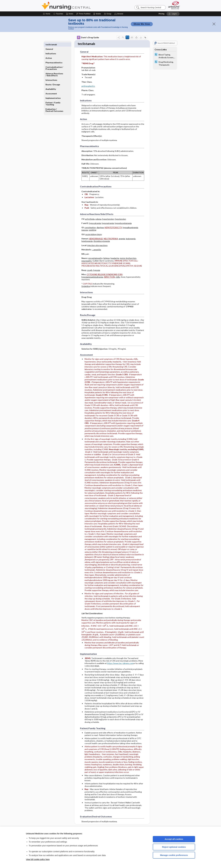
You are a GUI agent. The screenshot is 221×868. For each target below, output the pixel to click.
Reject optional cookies (174, 847)
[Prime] (83, 14)
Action (49, 53)
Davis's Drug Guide (88, 37)
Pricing (161, 14)
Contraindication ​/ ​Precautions (54, 64)
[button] (119, 14)
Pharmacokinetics (54, 58)
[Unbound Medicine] (174, 5)
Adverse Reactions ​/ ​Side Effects (55, 70)
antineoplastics (88, 86)
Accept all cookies (174, 839)
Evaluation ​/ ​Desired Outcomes (54, 106)
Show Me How (142, 24)
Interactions (51, 75)
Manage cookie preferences (174, 855)
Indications (51, 49)
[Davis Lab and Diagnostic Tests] (165, 56)
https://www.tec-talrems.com (120, 664)
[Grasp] (108, 14)
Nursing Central (77, 6)
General (49, 44)
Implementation (53, 94)
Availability (51, 85)
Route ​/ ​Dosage (53, 80)
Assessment (51, 89)
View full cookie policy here (38, 859)
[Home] (47, 14)
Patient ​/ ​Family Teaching (53, 99)
